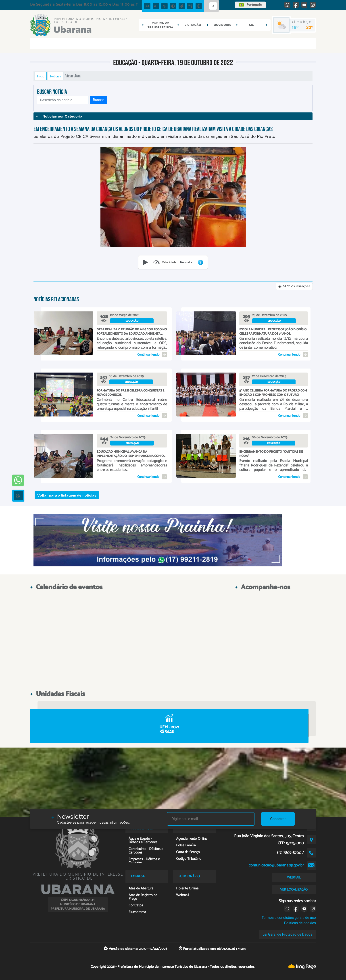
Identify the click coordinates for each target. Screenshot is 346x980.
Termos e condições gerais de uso (289, 918)
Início (41, 76)
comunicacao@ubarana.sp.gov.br (276, 865)
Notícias (56, 76)
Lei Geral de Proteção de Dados (287, 934)
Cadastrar (278, 819)
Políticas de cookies (300, 923)
